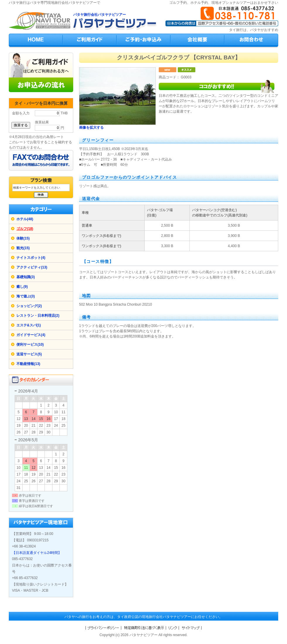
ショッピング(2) (29, 306)
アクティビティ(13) (32, 267)
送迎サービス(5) (29, 354)
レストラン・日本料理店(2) (38, 316)
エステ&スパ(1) (29, 325)
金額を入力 (21, 113)
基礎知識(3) (26, 277)
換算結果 (42, 122)
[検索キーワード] (41, 188)
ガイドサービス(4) (31, 335)
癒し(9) (22, 287)
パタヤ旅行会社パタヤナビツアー (100, 15)
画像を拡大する (91, 128)
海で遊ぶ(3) (26, 296)
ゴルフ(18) (25, 229)
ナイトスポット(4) (31, 258)
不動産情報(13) (28, 364)
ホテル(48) (25, 219)
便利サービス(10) (30, 345)
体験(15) (23, 238)
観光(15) (23, 248)
